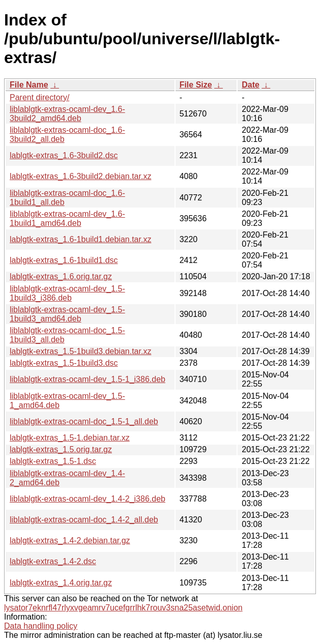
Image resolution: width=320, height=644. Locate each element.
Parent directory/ (39, 97)
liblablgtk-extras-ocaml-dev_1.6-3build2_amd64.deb (67, 114)
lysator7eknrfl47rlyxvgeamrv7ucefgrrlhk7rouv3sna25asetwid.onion (123, 608)
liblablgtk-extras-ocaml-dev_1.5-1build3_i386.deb (67, 293)
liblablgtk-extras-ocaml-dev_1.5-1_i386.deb (88, 379)
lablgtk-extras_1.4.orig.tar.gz (61, 583)
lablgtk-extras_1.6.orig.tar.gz (61, 276)
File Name (29, 85)
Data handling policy (41, 626)
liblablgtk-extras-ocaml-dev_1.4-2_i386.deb (88, 499)
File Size (196, 85)
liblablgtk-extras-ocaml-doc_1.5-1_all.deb (84, 421)
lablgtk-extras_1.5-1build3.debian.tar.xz (80, 351)
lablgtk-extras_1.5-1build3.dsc (64, 363)
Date (251, 85)
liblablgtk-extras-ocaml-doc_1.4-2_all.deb (84, 520)
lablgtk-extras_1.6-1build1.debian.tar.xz (80, 239)
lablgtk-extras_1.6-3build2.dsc (64, 155)
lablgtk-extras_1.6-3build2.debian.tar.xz (80, 176)
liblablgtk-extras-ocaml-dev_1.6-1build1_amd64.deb (67, 218)
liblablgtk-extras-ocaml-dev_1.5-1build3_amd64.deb (67, 314)
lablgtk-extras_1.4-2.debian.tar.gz (70, 540)
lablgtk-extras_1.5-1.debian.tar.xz (70, 438)
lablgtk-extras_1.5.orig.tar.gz (61, 449)
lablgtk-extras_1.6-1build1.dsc (64, 260)
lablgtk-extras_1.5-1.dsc (53, 461)
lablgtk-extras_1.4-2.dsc (53, 561)
